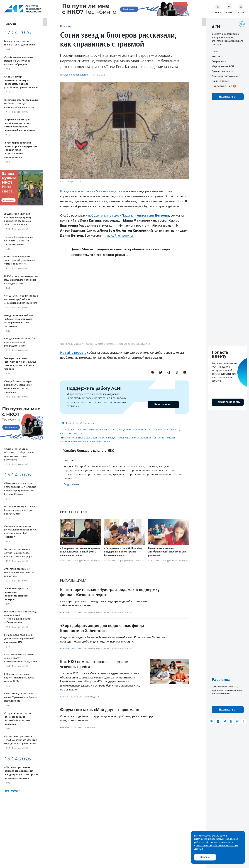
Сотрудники (219, 61)
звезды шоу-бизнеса (167, 430)
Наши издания (220, 81)
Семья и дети (91, 697)
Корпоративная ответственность (135, 561)
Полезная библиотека (225, 76)
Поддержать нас (222, 86)
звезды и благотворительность (136, 430)
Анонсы (64, 613)
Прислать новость (222, 71)
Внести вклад (163, 405)
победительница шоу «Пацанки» (129, 215)
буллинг (72, 430)
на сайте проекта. (120, 236)
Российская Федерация (80, 423)
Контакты (218, 56)
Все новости (12, 791)
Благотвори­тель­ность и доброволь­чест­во (108, 613)
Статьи (64, 697)
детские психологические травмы (98, 430)
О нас (215, 51)
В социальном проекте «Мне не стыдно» (90, 191)
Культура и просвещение (74, 75)
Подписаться (228, 97)
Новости (65, 26)
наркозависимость (71, 433)
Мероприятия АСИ (223, 66)
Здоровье (90, 727)
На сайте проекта (73, 353)
